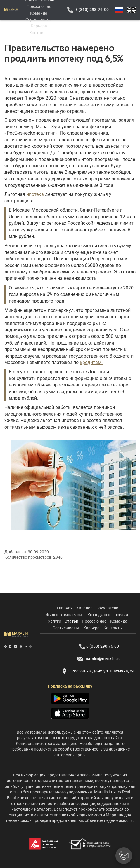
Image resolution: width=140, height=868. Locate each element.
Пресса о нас (39, 6)
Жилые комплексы (64, 615)
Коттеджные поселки (108, 615)
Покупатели (107, 608)
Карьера (39, 26)
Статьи (71, 621)
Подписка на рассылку (70, 686)
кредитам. (91, 362)
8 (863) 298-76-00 (92, 10)
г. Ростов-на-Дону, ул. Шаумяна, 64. (99, 671)
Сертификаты (39, 20)
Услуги (55, 621)
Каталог (84, 608)
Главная (65, 608)
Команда (39, 13)
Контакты (39, 33)
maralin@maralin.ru (99, 659)
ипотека (35, 194)
